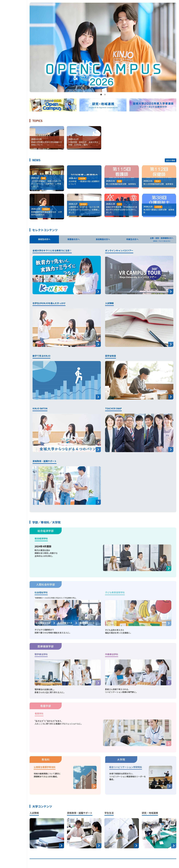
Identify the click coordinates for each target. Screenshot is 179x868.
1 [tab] (101, 95)
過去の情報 (171, 160)
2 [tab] (105, 95)
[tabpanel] (103, 47)
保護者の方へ (74, 239)
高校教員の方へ (103, 239)
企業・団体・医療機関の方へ (162, 239)
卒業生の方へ (132, 239)
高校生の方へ (44, 239)
